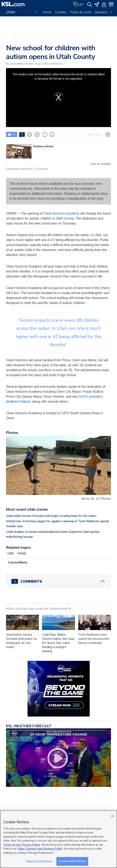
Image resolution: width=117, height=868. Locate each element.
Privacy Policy (31, 845)
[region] (58, 839)
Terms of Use (12, 845)
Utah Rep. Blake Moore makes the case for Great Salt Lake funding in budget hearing (58, 643)
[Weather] (78, 4)
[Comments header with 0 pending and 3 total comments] (58, 581)
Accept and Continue (72, 861)
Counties (61, 12)
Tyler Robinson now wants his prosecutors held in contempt (94, 639)
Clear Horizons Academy (61, 213)
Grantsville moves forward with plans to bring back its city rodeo (51, 516)
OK (112, 816)
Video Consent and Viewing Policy (40, 849)
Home (47, 12)
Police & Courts (81, 12)
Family (22, 553)
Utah (10, 553)
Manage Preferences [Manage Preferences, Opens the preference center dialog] (39, 861)
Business (101, 12)
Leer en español (101, 164)
